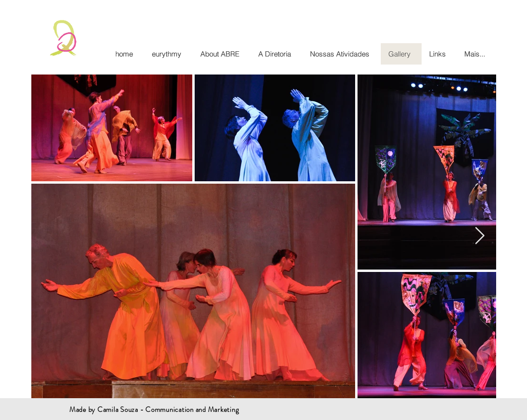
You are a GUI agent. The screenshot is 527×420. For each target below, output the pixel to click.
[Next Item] (480, 236)
